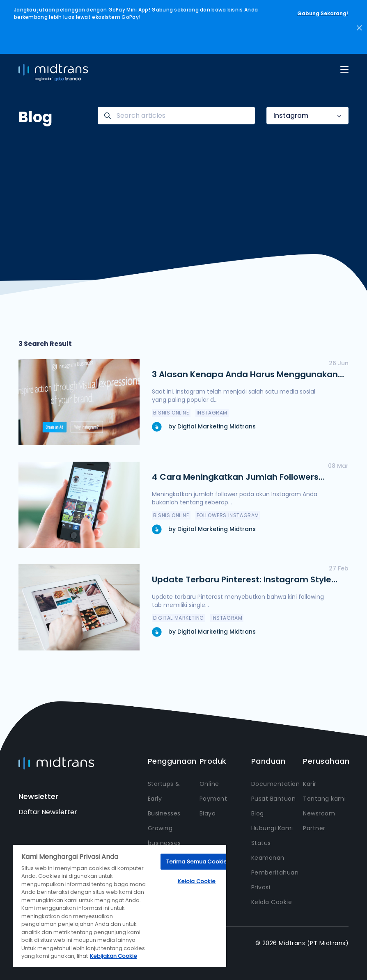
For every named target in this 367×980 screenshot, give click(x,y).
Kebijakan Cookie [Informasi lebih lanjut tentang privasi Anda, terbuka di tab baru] (114, 956)
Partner (314, 828)
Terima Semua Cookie (197, 862)
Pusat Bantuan (274, 799)
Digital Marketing (179, 618)
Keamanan (268, 858)
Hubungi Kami (272, 828)
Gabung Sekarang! (323, 13)
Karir (310, 784)
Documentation (276, 784)
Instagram (291, 116)
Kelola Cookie (272, 902)
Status (261, 843)
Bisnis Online (171, 413)
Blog (258, 813)
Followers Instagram (228, 515)
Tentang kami (324, 799)
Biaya (208, 813)
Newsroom (319, 813)
